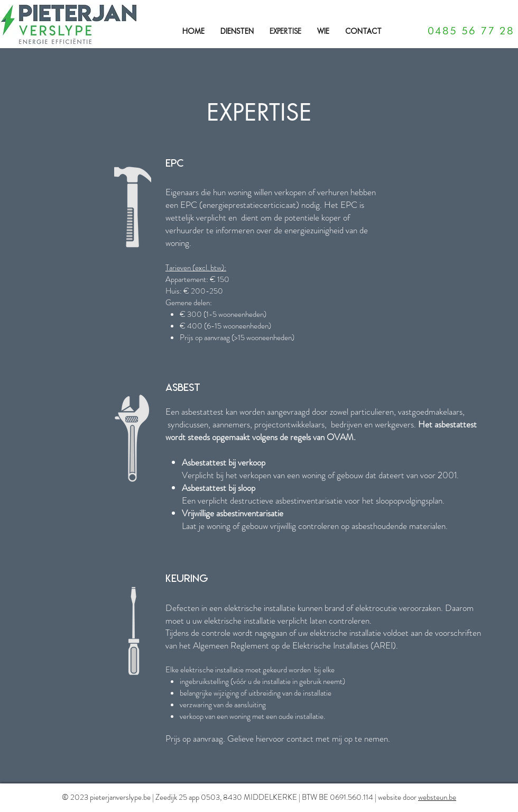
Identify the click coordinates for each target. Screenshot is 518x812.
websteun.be (437, 797)
